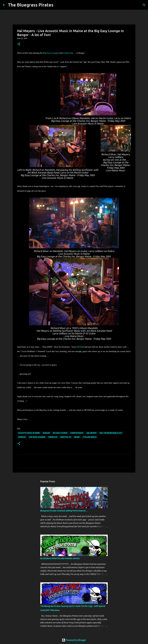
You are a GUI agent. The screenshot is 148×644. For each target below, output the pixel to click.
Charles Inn (68, 53)
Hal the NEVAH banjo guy (111, 433)
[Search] (57, 5)
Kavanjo (22, 437)
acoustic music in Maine (29, 433)
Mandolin (53, 437)
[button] (19, 44)
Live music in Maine (37, 437)
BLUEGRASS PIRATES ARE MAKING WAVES (60, 558)
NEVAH (80, 347)
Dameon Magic (77, 433)
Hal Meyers (92, 433)
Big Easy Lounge (50, 53)
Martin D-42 (66, 437)
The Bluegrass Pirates (31, 5)
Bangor (46, 433)
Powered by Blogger (74, 640)
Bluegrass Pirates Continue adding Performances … (64, 511)
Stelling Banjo (90, 437)
